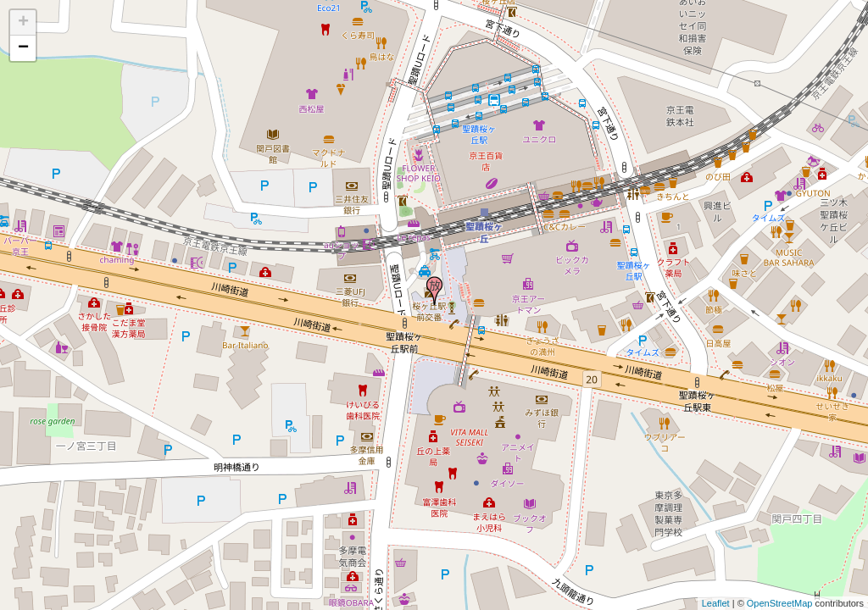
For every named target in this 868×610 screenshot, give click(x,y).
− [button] (23, 48)
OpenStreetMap (780, 603)
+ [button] (23, 23)
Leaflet (716, 603)
